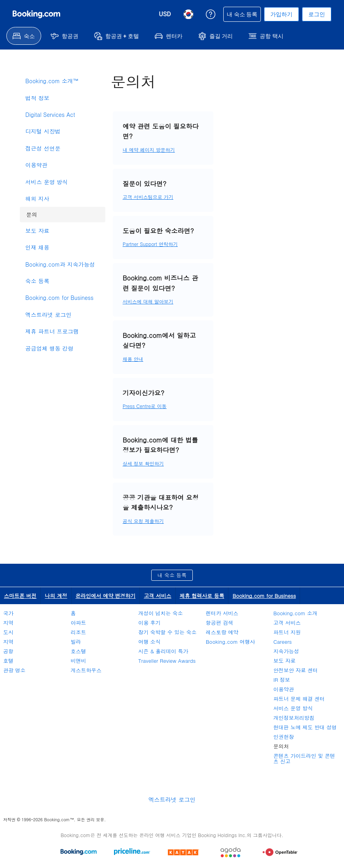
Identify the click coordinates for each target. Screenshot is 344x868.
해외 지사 (37, 198)
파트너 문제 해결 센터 (299, 699)
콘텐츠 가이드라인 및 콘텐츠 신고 (304, 758)
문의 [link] (29, 213)
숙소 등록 (37, 281)
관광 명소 (14, 670)
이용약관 (36, 165)
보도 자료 (37, 231)
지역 (8, 623)
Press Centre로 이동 (145, 406)
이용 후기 (149, 623)
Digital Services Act (50, 114)
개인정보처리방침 (294, 718)
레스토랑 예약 (222, 632)
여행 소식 (149, 642)
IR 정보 (281, 680)
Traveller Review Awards (167, 661)
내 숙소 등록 (172, 575)
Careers (282, 642)
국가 (8, 613)
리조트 (79, 632)
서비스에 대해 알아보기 (148, 301)
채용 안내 (133, 359)
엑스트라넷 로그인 (48, 315)
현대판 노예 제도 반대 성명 (305, 727)
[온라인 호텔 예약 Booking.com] (36, 14)
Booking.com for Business (59, 298)
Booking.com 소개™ (52, 81)
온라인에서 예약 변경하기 (106, 596)
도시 (8, 632)
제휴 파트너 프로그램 (52, 331)
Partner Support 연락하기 (150, 244)
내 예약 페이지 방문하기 (149, 150)
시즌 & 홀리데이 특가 (163, 651)
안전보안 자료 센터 (296, 670)
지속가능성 (286, 651)
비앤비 (79, 661)
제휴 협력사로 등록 (202, 596)
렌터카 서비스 (222, 613)
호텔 (8, 661)
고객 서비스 (157, 596)
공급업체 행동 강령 (49, 348)
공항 (8, 651)
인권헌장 (283, 737)
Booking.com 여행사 (230, 642)
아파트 (79, 623)
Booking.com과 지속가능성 (60, 264)
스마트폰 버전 (20, 596)
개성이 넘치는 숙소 (161, 613)
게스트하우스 (86, 670)
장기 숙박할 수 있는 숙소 (167, 632)
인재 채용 (37, 247)
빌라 (76, 642)
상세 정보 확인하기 (143, 463)
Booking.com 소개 (295, 613)
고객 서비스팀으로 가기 (148, 197)
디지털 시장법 (43, 131)
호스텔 (79, 651)
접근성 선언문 (43, 148)
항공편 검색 (220, 623)
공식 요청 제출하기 (143, 521)
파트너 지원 (287, 632)
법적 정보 (37, 98)
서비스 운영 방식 (47, 182)
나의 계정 (56, 596)
